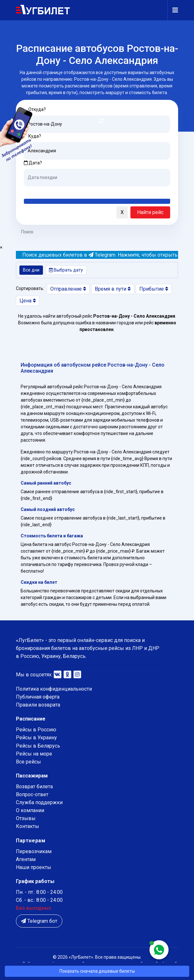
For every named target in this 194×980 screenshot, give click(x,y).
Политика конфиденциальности (54, 689)
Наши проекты (34, 867)
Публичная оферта (38, 697)
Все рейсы (28, 762)
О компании (30, 810)
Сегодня (33, 191)
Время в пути (113, 289)
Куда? (35, 136)
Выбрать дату (66, 270)
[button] (22, 213)
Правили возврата (38, 705)
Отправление (68, 289)
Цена (28, 301)
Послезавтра (77, 191)
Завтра (50, 191)
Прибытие (154, 289)
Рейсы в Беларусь (38, 746)
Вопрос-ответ (32, 794)
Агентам (26, 859)
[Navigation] (173, 10)
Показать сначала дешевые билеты (97, 971)
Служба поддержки (39, 802)
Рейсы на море (34, 754)
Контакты (28, 826)
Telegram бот (39, 921)
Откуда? (37, 109)
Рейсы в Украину (36, 738)
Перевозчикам (34, 851)
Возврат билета (34, 787)
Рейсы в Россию (36, 730)
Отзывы (26, 818)
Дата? (33, 163)
